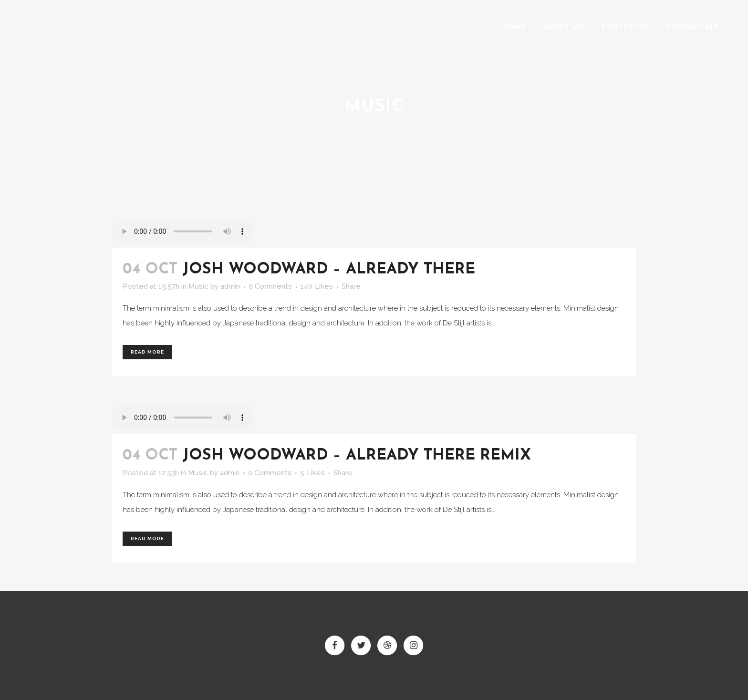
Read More (147, 352)
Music (198, 286)
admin (230, 286)
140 (317, 286)
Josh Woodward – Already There (329, 270)
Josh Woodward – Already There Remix (357, 456)
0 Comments (270, 286)
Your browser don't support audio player (183, 231)
